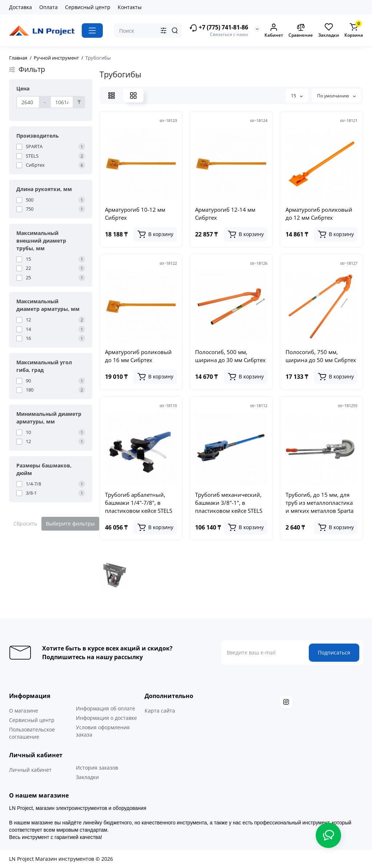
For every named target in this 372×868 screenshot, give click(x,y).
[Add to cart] (155, 234)
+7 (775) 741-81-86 (219, 28)
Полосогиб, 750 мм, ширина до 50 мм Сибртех (321, 356)
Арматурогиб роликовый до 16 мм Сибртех (138, 356)
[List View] (112, 96)
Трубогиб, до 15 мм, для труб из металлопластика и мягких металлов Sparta (320, 503)
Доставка (21, 7)
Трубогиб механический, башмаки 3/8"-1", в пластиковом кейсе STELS (229, 503)
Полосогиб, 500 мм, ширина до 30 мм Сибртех (230, 356)
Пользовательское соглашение (32, 733)
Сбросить (25, 524)
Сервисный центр (88, 7)
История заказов (97, 768)
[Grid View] (133, 96)
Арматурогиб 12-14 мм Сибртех (225, 214)
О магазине (24, 711)
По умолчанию (336, 96)
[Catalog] (92, 31)
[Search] (175, 31)
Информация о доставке (106, 718)
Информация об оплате (106, 708)
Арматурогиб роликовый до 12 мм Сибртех (319, 214)
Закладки (87, 777)
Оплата (48, 7)
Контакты (130, 7)
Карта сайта (160, 711)
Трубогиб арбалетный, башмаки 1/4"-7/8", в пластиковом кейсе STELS (139, 503)
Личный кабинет (30, 770)
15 (297, 96)
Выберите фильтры (70, 524)
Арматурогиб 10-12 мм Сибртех (135, 214)
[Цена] (28, 102)
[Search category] (163, 31)
